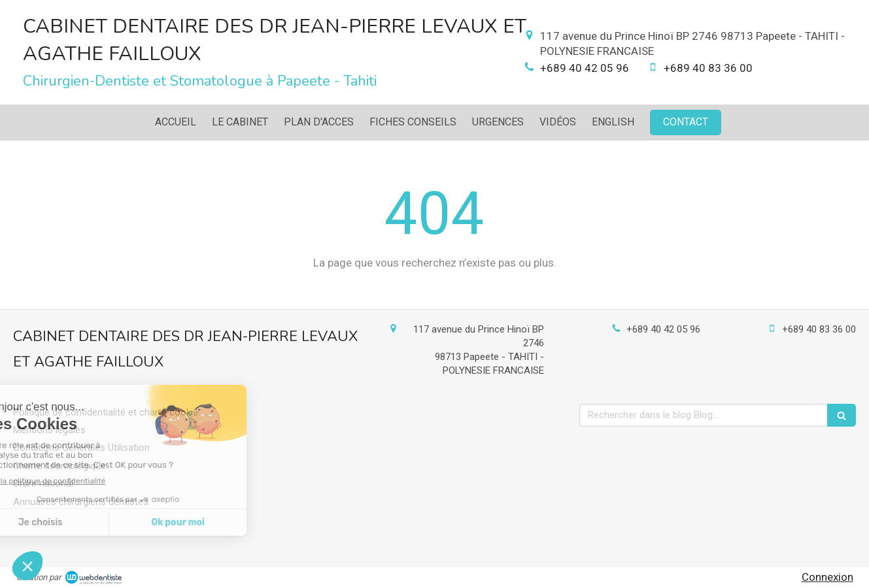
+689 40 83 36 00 (708, 68)
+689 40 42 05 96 (585, 68)
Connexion (827, 577)
